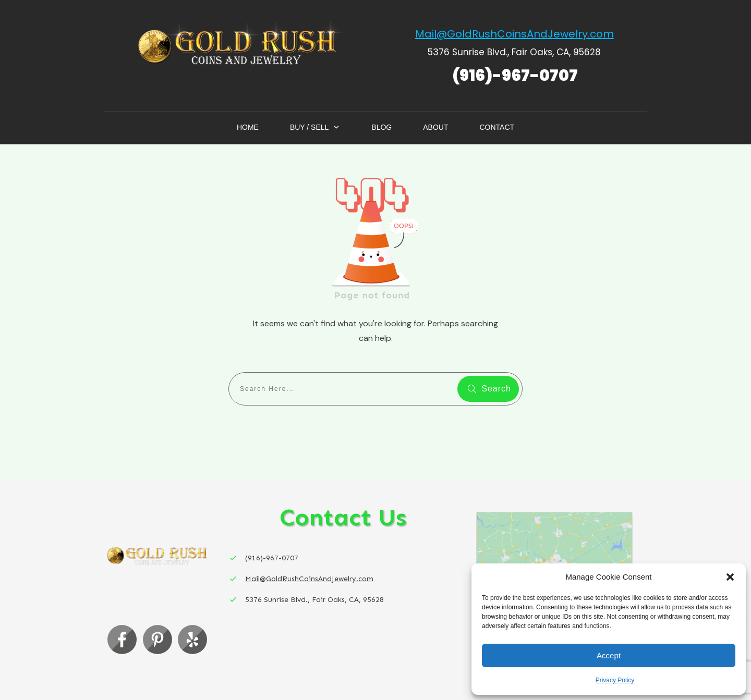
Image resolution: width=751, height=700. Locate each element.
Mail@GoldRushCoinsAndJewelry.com (514, 34)
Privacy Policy (615, 680)
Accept (609, 655)
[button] (730, 577)
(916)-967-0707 (515, 76)
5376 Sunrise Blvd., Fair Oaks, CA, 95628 (514, 52)
